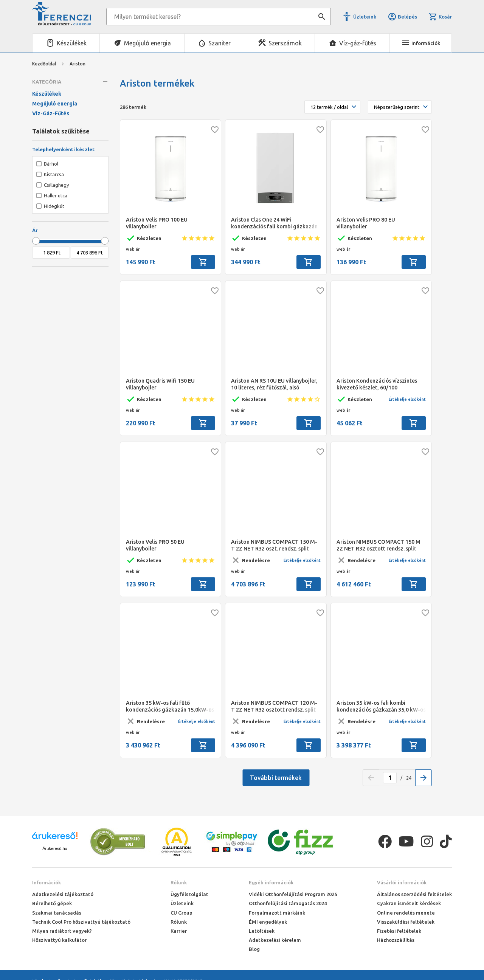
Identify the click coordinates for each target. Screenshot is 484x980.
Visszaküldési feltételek (406, 922)
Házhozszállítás (396, 940)
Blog (254, 949)
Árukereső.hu (55, 848)
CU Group (181, 913)
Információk (47, 882)
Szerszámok (285, 43)
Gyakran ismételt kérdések (409, 903)
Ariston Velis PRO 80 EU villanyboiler (366, 223)
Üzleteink (365, 17)
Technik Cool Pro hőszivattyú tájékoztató (81, 922)
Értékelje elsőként (407, 399)
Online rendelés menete (406, 913)
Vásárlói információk (402, 882)
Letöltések (262, 931)
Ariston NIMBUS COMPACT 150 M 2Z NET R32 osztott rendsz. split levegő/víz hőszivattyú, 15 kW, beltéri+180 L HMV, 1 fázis (379, 545)
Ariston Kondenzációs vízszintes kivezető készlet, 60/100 (377, 384)
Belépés (402, 17)
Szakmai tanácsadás (57, 913)
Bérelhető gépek (52, 903)
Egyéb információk (271, 882)
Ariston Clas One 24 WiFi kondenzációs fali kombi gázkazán (274, 223)
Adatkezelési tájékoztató (63, 894)
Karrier (179, 931)
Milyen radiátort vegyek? (62, 931)
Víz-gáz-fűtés (358, 43)
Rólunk (179, 882)
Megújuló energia (147, 43)
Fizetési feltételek (399, 931)
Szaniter (220, 43)
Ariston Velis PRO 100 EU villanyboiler (157, 223)
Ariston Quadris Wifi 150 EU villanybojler (160, 384)
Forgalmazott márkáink (277, 913)
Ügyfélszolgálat (189, 894)
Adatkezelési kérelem (275, 940)
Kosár (440, 17)
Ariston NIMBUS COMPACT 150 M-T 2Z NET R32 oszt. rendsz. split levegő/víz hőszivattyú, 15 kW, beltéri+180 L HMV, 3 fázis (274, 545)
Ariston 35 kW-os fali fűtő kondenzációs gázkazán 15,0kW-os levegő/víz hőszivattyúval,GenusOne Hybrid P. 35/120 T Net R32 (170, 706)
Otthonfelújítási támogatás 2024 (288, 903)
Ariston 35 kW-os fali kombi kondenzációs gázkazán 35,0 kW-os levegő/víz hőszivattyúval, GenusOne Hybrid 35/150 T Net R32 (381, 706)
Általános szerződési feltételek (414, 894)
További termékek (276, 778)
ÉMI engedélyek (268, 922)
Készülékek (72, 43)
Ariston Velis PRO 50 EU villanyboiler (155, 545)
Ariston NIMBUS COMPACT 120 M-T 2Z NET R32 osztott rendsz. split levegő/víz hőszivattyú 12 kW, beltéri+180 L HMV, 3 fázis (274, 706)
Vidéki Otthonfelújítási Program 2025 (293, 894)
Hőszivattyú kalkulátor (59, 940)
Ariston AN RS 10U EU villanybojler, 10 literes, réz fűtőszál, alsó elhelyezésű (274, 384)
